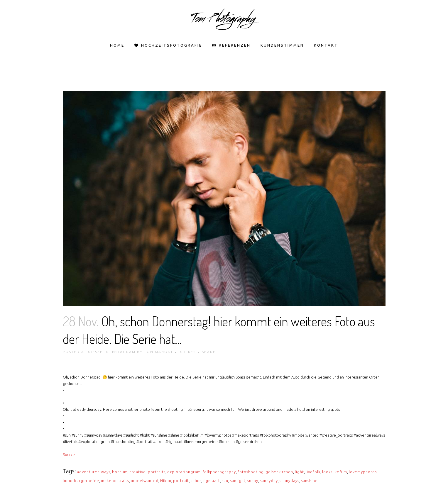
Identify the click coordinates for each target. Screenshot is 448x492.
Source (69, 454)
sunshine (309, 481)
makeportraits (115, 481)
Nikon (166, 481)
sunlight (238, 481)
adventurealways (94, 472)
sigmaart (211, 481)
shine (196, 481)
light (299, 472)
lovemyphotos (363, 472)
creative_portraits (147, 472)
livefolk (313, 472)
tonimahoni (158, 352)
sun (225, 481)
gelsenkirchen (279, 472)
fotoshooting (251, 472)
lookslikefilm (335, 472)
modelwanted (145, 481)
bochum (120, 472)
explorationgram (184, 472)
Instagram (123, 352)
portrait (181, 481)
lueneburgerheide (81, 481)
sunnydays (289, 481)
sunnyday (269, 481)
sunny (253, 481)
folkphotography (219, 472)
